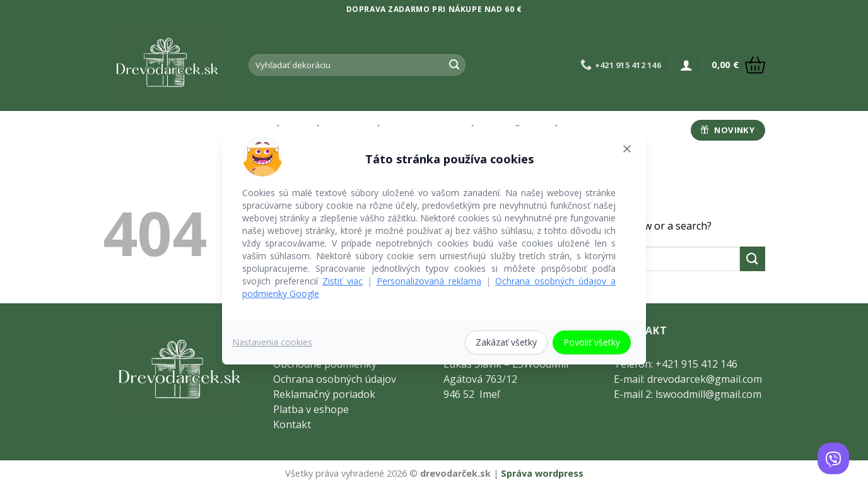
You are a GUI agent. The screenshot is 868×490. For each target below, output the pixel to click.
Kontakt (292, 424)
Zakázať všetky (506, 342)
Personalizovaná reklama (429, 281)
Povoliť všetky (592, 342)
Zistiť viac (343, 281)
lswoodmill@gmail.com (708, 394)
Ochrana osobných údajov (335, 379)
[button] (686, 65)
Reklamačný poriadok (324, 394)
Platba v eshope (311, 409)
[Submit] (454, 65)
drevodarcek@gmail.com (705, 379)
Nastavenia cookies (272, 342)
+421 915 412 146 (696, 364)
